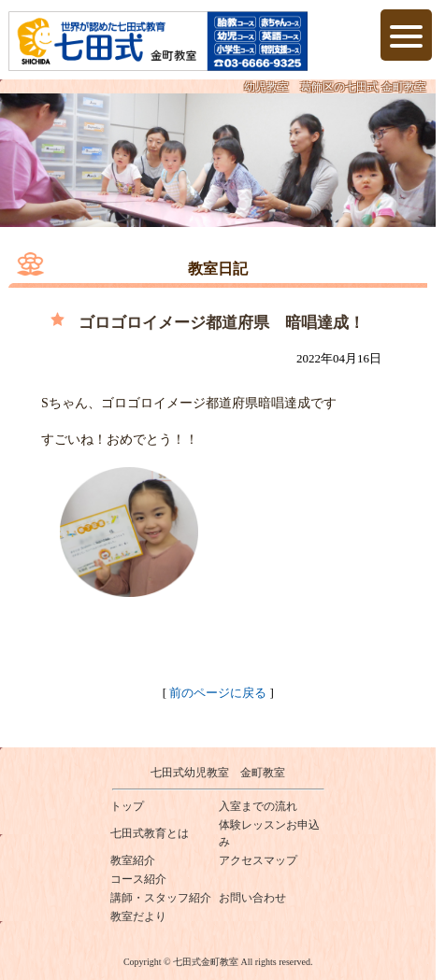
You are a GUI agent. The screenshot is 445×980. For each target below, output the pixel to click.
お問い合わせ (252, 898)
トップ (127, 806)
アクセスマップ (258, 860)
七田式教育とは (150, 833)
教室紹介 (133, 860)
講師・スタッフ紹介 (161, 898)
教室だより (138, 916)
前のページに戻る (218, 693)
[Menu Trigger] (406, 35)
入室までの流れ (258, 806)
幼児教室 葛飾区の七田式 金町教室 (335, 87)
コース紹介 (138, 879)
